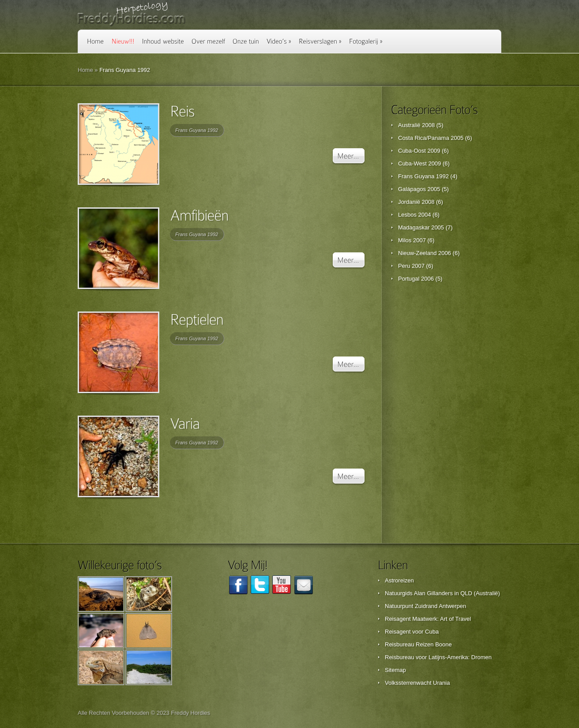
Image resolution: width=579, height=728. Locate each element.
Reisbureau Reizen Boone (418, 644)
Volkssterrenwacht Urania (417, 683)
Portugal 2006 (416, 279)
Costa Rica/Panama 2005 (431, 138)
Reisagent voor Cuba (412, 632)
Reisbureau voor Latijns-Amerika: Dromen (438, 657)
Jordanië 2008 (416, 202)
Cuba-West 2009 (419, 163)
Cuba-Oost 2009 (419, 151)
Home (85, 70)
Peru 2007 (411, 266)
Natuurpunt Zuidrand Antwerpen (425, 606)
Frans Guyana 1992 (197, 130)
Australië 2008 (416, 125)
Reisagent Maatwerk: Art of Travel (428, 619)
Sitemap (395, 670)
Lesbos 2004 (414, 215)
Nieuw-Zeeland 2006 (425, 253)
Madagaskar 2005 (421, 227)
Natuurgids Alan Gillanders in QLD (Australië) (442, 593)
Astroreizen (399, 580)
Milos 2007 (412, 240)
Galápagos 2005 (419, 189)
